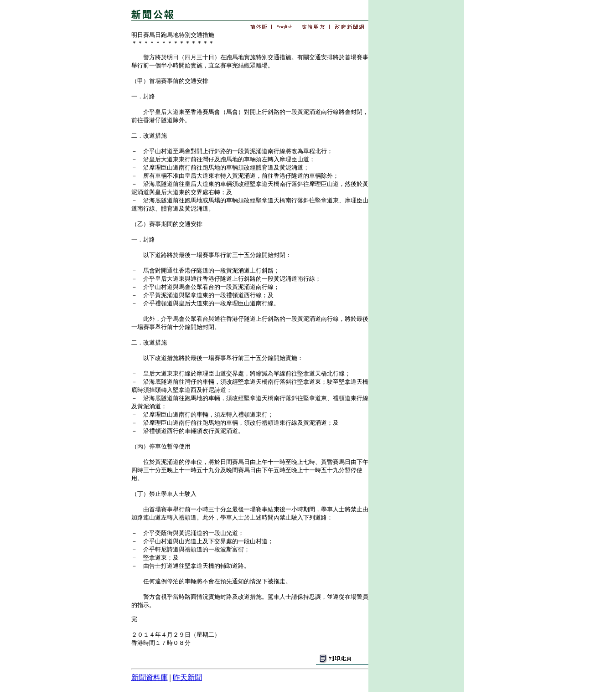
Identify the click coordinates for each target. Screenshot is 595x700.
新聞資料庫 (150, 677)
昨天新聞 (187, 677)
